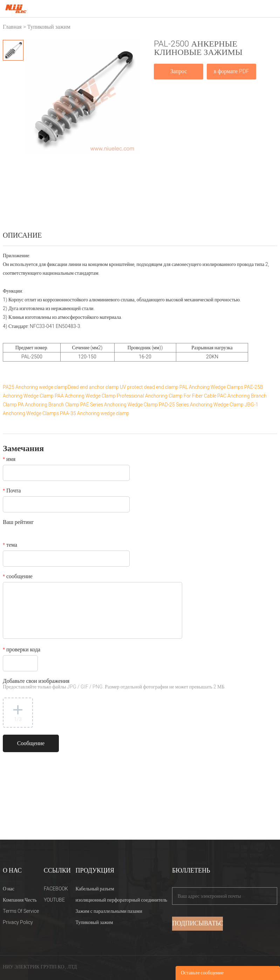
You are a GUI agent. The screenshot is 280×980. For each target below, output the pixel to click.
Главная (12, 27)
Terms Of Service (21, 911)
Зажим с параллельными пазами (109, 911)
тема (10, 546)
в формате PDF (231, 71)
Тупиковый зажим (49, 27)
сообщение (18, 577)
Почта (12, 491)
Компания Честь (20, 900)
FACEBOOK (56, 889)
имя (9, 460)
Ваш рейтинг (18, 523)
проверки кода (22, 650)
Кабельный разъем (95, 889)
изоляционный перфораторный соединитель (122, 900)
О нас (9, 889)
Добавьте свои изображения (114, 684)
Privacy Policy (18, 922)
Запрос (179, 71)
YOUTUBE (54, 900)
